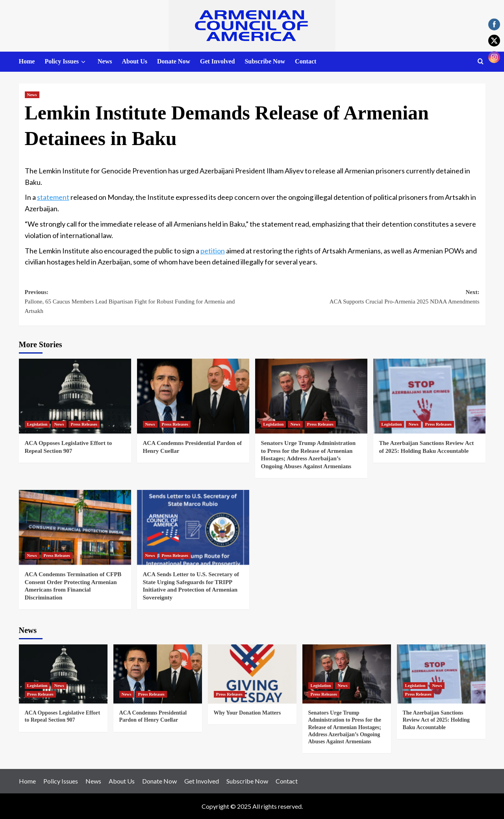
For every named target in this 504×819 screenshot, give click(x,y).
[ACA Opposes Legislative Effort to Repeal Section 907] (75, 396)
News (105, 61)
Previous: (139, 302)
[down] (83, 62)
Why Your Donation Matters (247, 713)
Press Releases (84, 424)
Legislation (37, 424)
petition (213, 251)
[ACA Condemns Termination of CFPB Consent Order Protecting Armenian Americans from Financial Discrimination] (75, 527)
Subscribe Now (265, 61)
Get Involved (217, 61)
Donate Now (174, 61)
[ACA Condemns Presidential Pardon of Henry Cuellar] (193, 396)
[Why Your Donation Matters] (252, 674)
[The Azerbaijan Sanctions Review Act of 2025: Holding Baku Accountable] (429, 396)
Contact (306, 61)
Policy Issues (66, 62)
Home (27, 61)
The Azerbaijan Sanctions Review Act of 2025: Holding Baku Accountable (436, 720)
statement (53, 197)
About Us (134, 61)
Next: (366, 298)
